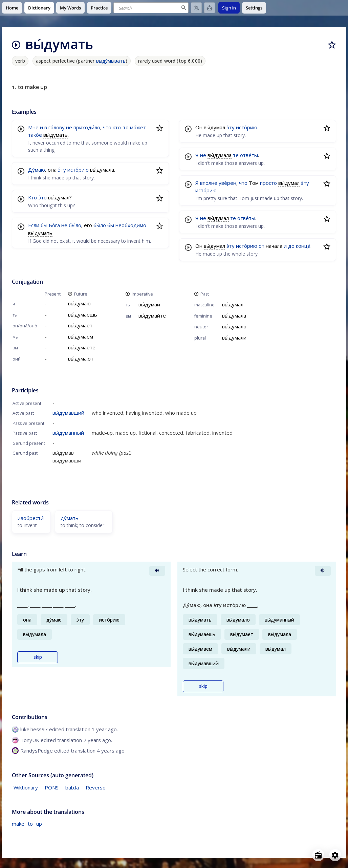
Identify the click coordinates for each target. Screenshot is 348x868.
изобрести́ (31, 518)
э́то (42, 197)
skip (38, 657)
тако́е (35, 135)
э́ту (62, 170)
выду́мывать (111, 61)
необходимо (131, 225)
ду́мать (70, 518)
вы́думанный (68, 433)
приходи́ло (87, 127)
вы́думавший (68, 413)
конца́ (303, 246)
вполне (209, 183)
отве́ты (249, 155)
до (291, 246)
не (69, 127)
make (18, 824)
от (262, 246)
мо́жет (138, 127)
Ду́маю (37, 170)
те (236, 155)
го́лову (57, 127)
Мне (33, 127)
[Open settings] (335, 855)
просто (268, 183)
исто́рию (78, 170)
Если (34, 225)
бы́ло (75, 225)
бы (44, 225)
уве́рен (227, 183)
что (107, 127)
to (30, 824)
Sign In (229, 8)
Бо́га (54, 225)
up (39, 824)
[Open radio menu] (318, 855)
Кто (32, 197)
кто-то (121, 127)
